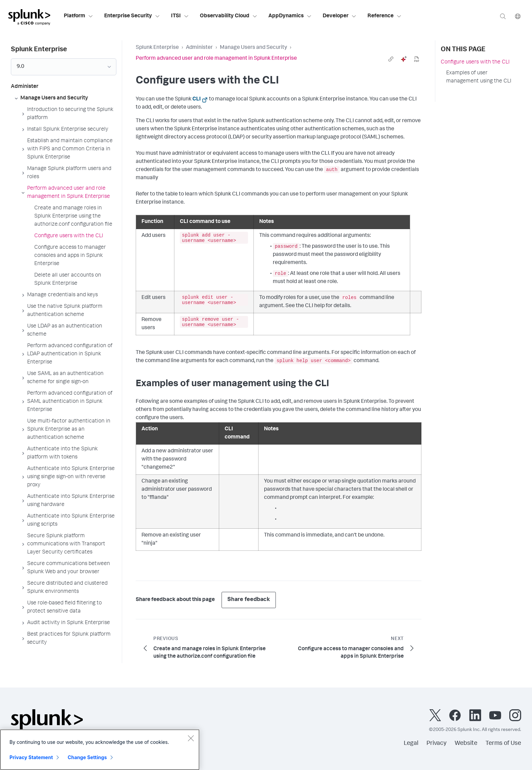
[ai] (404, 59)
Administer (199, 48)
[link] (391, 59)
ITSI (180, 16)
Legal (411, 744)
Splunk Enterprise (157, 48)
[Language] (518, 16)
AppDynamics (290, 16)
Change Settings (87, 757)
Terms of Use (503, 744)
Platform (79, 16)
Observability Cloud (229, 16)
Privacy (436, 744)
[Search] (503, 16)
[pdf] (417, 59)
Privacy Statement (31, 757)
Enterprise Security (132, 16)
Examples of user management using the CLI (479, 77)
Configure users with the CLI (475, 62)
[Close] (191, 738)
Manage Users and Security (253, 48)
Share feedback (249, 600)
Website (466, 744)
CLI (197, 99)
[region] (100, 750)
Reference (385, 16)
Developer (340, 16)
